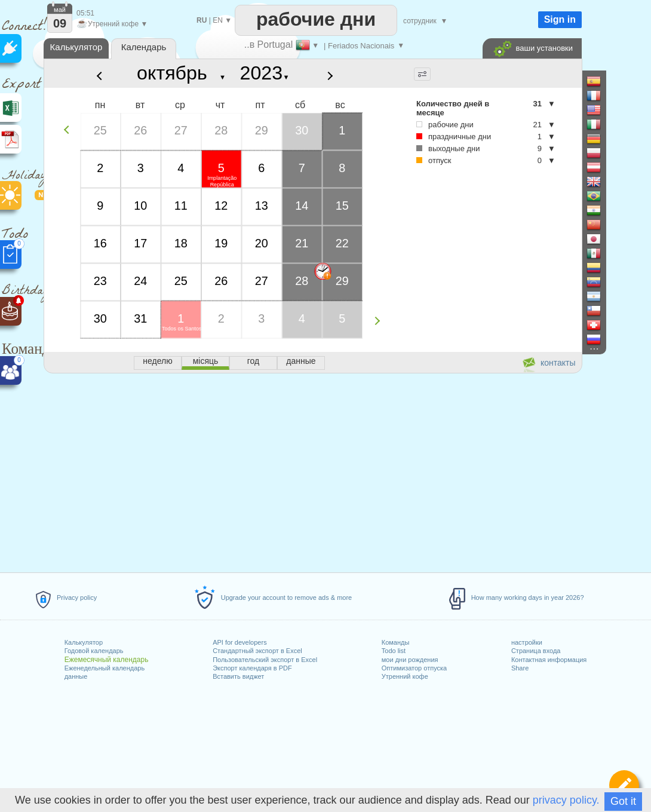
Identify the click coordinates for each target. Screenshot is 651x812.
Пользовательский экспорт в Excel (265, 660)
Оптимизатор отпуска (414, 668)
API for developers (240, 642)
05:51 (85, 13)
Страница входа (536, 651)
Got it (623, 801)
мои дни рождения (410, 660)
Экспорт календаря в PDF (252, 668)
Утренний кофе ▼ (112, 24)
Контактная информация (549, 660)
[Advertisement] (312, 471)
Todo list (394, 651)
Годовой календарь (94, 651)
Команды (396, 642)
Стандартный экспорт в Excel (257, 651)
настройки (527, 642)
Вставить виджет (238, 676)
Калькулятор (84, 642)
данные (76, 676)
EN (218, 20)
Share (520, 668)
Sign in (560, 19)
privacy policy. (566, 800)
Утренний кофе (405, 676)
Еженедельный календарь (105, 668)
